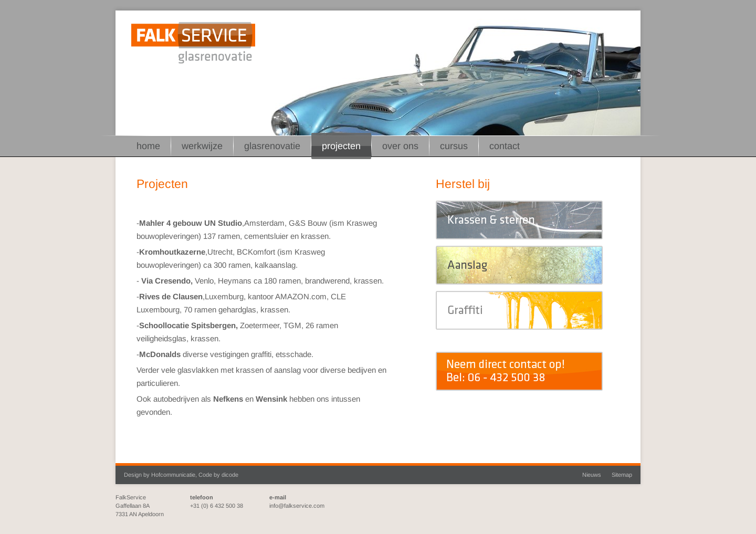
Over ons (400, 146)
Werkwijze (202, 146)
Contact (505, 146)
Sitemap (622, 475)
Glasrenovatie (272, 146)
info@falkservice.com (297, 506)
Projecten (341, 146)
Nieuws (592, 475)
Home (148, 146)
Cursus (454, 146)
